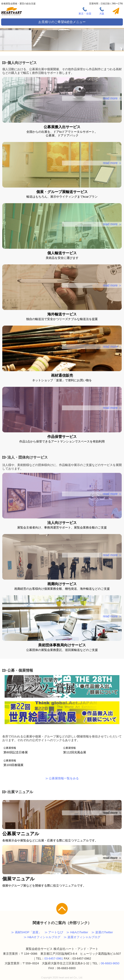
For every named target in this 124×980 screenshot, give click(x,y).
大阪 (102, 11)
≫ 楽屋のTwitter (102, 932)
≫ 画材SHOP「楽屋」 (26, 932)
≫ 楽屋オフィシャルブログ (82, 937)
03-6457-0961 (54, 958)
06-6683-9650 (110, 963)
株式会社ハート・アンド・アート (11, 12)
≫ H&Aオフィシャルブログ (42, 937)
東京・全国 (85, 11)
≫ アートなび (54, 932)
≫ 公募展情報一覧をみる (62, 778)
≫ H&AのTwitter (77, 932)
